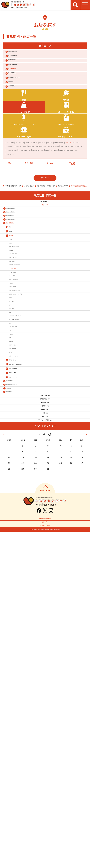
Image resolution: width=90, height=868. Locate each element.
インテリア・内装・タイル (36, 189)
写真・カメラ (13, 177)
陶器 (20, 189)
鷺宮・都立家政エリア (45, 249)
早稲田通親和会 (20, 111)
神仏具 (62, 185)
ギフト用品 (72, 185)
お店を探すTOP (45, 223)
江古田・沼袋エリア (45, 683)
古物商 (17, 173)
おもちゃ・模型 (50, 177)
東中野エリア (45, 725)
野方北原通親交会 (21, 89)
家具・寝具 (12, 189)
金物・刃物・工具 (14, 193)
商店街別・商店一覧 (46, 231)
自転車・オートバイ (39, 196)
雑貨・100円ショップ (32, 173)
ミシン (27, 193)
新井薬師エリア (45, 700)
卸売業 (25, 196)
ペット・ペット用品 (29, 181)
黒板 (43, 193)
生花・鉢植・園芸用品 (59, 189)
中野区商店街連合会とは (45, 844)
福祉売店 (51, 193)
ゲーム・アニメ (66, 177)
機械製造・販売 (64, 193)
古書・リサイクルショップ (18, 185)
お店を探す (29, 231)
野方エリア (63, 231)
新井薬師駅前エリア (45, 692)
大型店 (10, 173)
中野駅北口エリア (45, 708)
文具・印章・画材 (60, 173)
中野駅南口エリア (45, 716)
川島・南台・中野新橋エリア (45, 741)
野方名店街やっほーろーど (25, 96)
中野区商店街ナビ (13, 231)
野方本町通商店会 (21, 82)
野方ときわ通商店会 (22, 60)
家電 (80, 185)
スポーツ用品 (13, 181)
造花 (72, 189)
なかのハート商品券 (45, 860)
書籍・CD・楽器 (77, 173)
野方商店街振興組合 (22, 53)
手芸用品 (43, 181)
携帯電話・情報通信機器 (31, 177)
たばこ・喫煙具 (56, 181)
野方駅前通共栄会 (21, 68)
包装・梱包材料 (14, 196)
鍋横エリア (45, 733)
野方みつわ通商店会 (22, 75)
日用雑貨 (47, 173)
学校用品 (36, 193)
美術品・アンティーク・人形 (44, 185)
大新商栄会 (18, 104)
